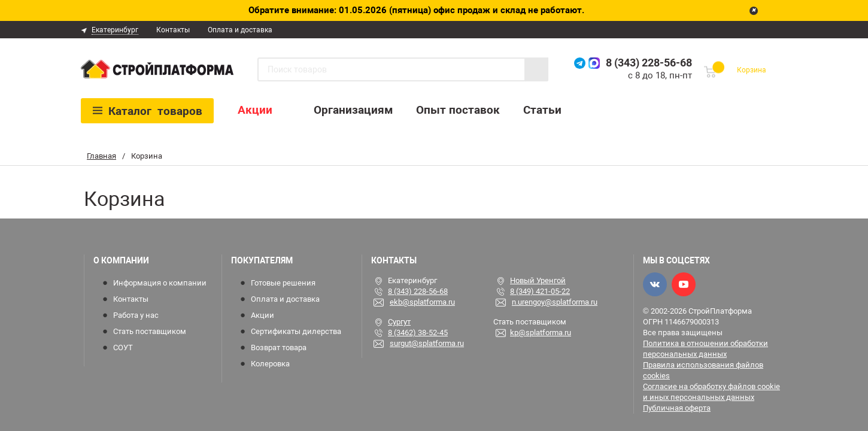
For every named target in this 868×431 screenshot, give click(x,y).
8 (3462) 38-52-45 (418, 333)
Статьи (542, 110)
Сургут (399, 322)
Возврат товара (279, 347)
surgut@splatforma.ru (427, 343)
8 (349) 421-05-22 (540, 291)
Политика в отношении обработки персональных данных (705, 349)
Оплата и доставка (240, 30)
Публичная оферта (677, 408)
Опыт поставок (458, 110)
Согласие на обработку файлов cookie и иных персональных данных (711, 392)
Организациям (353, 110)
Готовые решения (283, 283)
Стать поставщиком (150, 331)
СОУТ (123, 347)
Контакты (173, 30)
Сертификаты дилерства (296, 331)
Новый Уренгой (538, 280)
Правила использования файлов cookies (703, 370)
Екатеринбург (115, 30)
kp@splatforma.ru (541, 333)
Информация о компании (160, 283)
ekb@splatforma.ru (422, 302)
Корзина (752, 70)
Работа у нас (136, 315)
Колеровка (270, 364)
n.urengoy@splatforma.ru (555, 302)
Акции (255, 110)
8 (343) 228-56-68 (649, 63)
